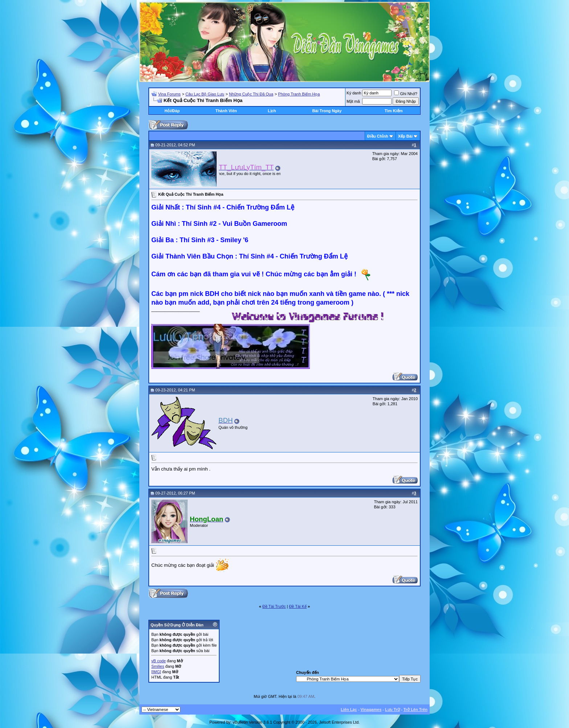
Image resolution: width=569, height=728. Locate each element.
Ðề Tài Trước (274, 606)
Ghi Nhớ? (406, 94)
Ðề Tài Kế (298, 606)
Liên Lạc (349, 709)
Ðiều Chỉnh (378, 136)
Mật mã (353, 101)
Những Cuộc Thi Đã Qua (251, 94)
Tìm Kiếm (394, 111)
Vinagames (371, 709)
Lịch (272, 111)
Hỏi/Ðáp (172, 111)
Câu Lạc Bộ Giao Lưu (205, 94)
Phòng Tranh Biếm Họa (299, 94)
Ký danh (354, 93)
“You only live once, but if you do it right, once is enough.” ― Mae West (261, 174)
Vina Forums (169, 94)
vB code (159, 661)
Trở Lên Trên (416, 709)
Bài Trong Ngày (327, 111)
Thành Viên (226, 111)
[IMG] (156, 672)
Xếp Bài (405, 136)
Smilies (158, 666)
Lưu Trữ (392, 709)
